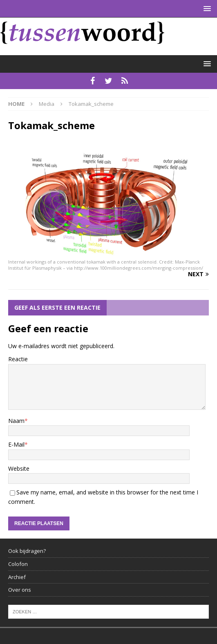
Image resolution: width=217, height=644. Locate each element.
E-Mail (16, 444)
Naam (16, 421)
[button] (206, 8)
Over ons (20, 590)
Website (19, 468)
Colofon (18, 564)
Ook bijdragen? (27, 551)
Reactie (18, 359)
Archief (17, 577)
